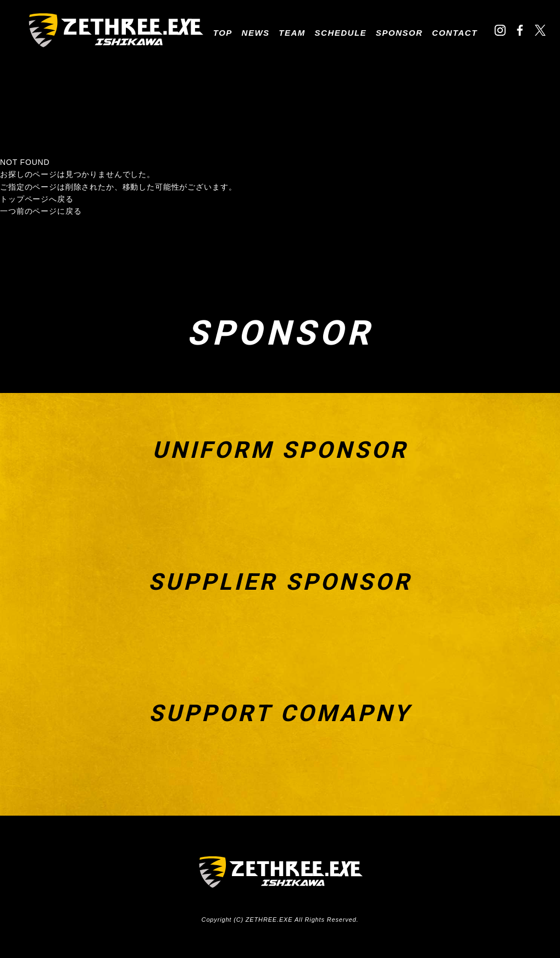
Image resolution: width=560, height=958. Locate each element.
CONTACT (455, 33)
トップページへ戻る (37, 199)
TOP (223, 33)
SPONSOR (400, 33)
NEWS (256, 33)
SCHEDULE (341, 33)
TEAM (292, 33)
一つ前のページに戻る (41, 211)
